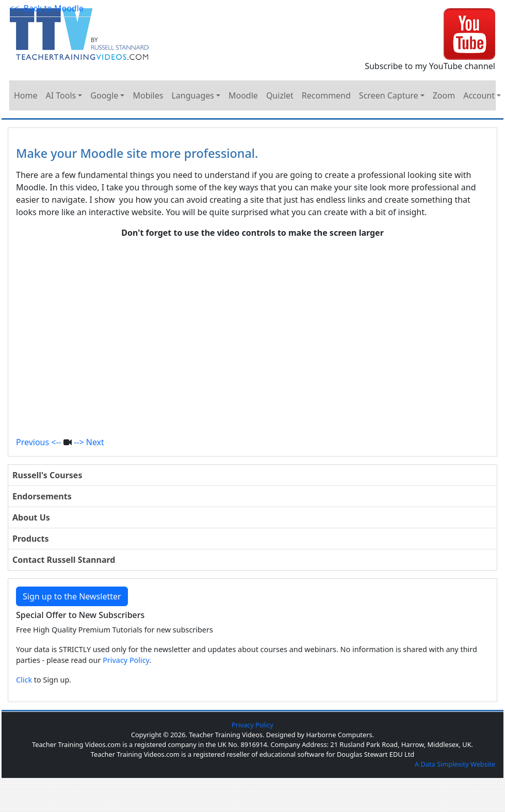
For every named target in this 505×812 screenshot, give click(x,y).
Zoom (444, 95)
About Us (31, 517)
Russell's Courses (47, 475)
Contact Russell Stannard (64, 560)
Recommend (326, 95)
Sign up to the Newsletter (72, 596)
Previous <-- (39, 442)
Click (24, 680)
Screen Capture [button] (389, 95)
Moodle (243, 95)
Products (31, 539)
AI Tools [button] (61, 95)
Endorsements (42, 496)
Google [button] (104, 95)
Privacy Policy (126, 660)
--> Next (89, 442)
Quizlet (280, 95)
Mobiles (148, 95)
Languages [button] (192, 95)
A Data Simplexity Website (455, 764)
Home (26, 95)
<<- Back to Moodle (46, 8)
